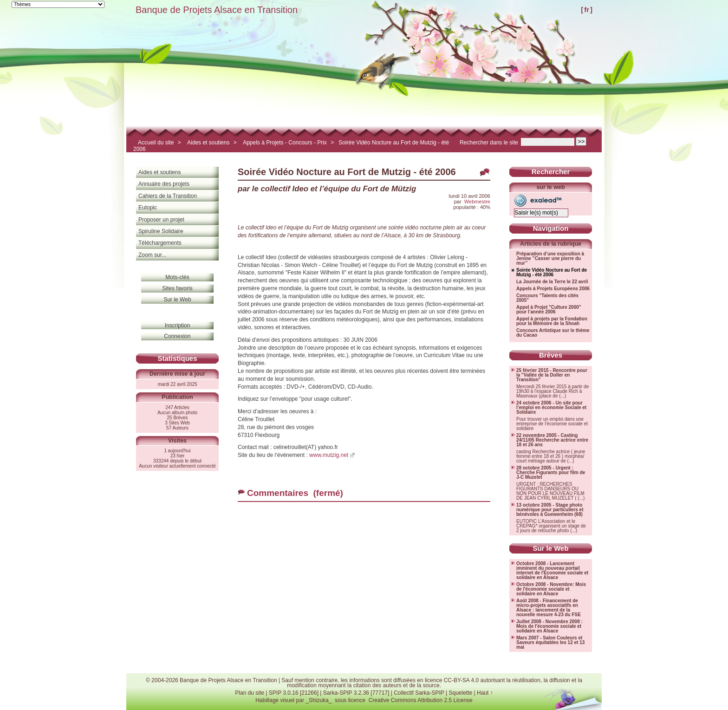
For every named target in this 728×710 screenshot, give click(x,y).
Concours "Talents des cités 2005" (547, 298)
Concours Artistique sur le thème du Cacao (553, 333)
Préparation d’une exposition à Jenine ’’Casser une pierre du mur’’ (550, 259)
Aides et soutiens (208, 143)
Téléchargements (160, 243)
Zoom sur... (152, 255)
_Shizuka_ (318, 700)
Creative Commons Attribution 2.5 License (421, 700)
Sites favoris (177, 288)
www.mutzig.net (329, 455)
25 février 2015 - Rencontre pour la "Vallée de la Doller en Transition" (552, 375)
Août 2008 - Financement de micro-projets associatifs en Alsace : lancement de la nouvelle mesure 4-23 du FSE (549, 608)
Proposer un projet (161, 220)
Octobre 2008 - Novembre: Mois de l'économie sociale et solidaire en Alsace (551, 589)
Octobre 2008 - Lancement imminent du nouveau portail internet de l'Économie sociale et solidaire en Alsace (552, 571)
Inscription (178, 326)
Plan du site (250, 693)
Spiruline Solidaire (161, 231)
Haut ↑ (485, 693)
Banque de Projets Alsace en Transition (217, 10)
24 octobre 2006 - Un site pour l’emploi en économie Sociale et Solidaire (551, 408)
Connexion (177, 336)
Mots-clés (177, 277)
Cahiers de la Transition (168, 196)
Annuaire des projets (164, 184)
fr (587, 10)
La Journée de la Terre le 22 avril (552, 282)
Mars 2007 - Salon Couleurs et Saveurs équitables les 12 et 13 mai (550, 643)
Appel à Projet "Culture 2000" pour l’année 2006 (549, 310)
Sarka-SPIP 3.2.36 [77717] (356, 693)
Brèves (551, 355)
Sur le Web (177, 300)
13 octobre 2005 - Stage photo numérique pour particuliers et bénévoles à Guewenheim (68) (550, 510)
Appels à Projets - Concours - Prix (285, 143)
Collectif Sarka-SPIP (419, 693)
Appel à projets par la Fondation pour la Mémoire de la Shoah (552, 321)
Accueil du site (156, 143)
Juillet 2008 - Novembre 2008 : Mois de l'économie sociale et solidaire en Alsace (549, 626)
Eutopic (148, 208)
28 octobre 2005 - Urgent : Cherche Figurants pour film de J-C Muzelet (551, 473)
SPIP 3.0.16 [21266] (294, 693)
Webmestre (477, 202)
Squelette (460, 693)
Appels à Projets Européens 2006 (553, 289)
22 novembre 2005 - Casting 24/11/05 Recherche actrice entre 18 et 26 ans (552, 440)
